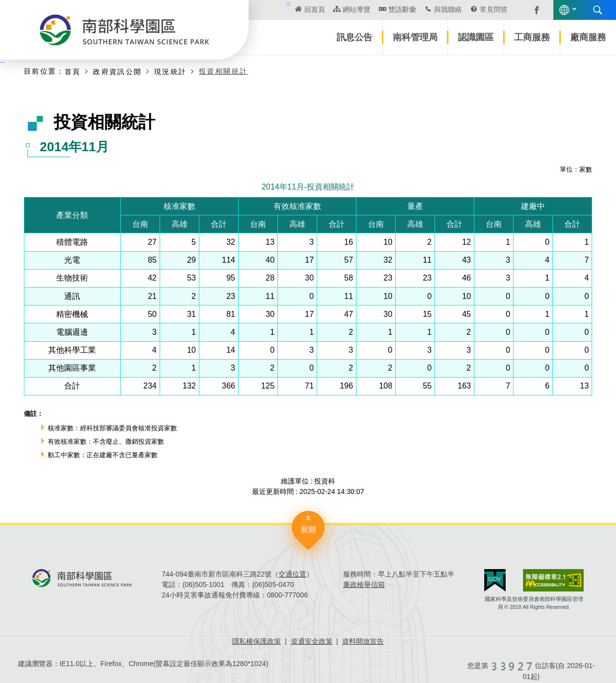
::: (289, 3)
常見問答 (494, 9)
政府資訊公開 (117, 72)
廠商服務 (588, 37)
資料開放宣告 (363, 641)
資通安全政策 (312, 641)
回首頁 (315, 9)
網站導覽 (356, 9)
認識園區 (476, 37)
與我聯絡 (448, 9)
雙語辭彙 (402, 9)
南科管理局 (415, 37)
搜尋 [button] (598, 10)
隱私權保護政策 (257, 641)
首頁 (73, 72)
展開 (308, 530)
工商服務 (532, 37)
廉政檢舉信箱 (364, 585)
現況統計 (171, 72)
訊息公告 (354, 37)
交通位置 (292, 574)
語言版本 (564, 10)
